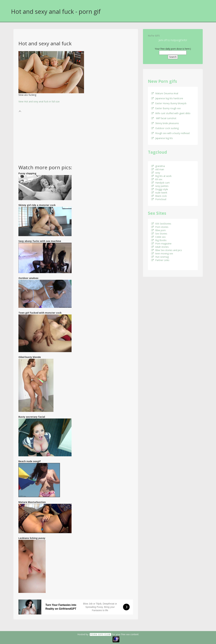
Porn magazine (161, 244)
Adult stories (160, 247)
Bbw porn (158, 230)
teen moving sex (162, 253)
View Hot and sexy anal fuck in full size (39, 101)
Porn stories (160, 227)
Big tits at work (161, 176)
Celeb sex (158, 237)
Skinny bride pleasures (165, 123)
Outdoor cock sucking (165, 128)
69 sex (157, 179)
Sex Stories (159, 234)
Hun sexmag (160, 257)
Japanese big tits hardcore (167, 98)
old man (158, 169)
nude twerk (159, 193)
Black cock (159, 196)
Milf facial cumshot (164, 118)
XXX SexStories (161, 224)
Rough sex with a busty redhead (170, 133)
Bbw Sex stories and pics (167, 250)
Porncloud (159, 199)
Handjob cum (160, 183)
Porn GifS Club (100, 634)
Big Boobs (159, 240)
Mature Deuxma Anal (165, 93)
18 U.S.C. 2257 (104, 639)
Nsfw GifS (154, 36)
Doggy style (160, 189)
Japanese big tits (162, 138)
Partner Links (160, 260)
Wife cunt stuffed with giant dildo (171, 113)
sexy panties (160, 186)
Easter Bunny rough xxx (166, 108)
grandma (158, 166)
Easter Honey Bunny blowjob (169, 103)
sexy (156, 173)
